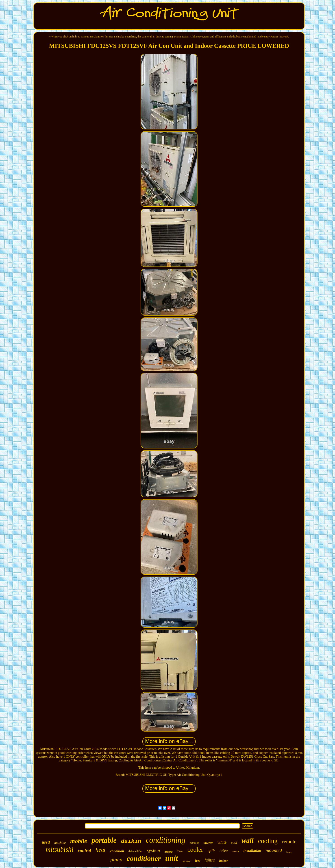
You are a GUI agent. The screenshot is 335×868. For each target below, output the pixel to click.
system (153, 850)
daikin (131, 841)
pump (116, 859)
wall (247, 841)
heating (169, 852)
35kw (224, 851)
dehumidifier (135, 851)
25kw (180, 851)
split (211, 851)
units (236, 851)
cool (234, 843)
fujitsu (210, 860)
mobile (79, 841)
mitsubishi (60, 849)
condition (117, 851)
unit (172, 858)
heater (289, 852)
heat (101, 850)
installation (252, 851)
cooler (195, 849)
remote (289, 842)
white (222, 842)
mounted (274, 850)
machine (60, 843)
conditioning (166, 840)
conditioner (144, 858)
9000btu (186, 861)
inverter (208, 843)
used (46, 842)
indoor (224, 861)
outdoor (195, 843)
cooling (268, 841)
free (198, 861)
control (84, 851)
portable (104, 840)
